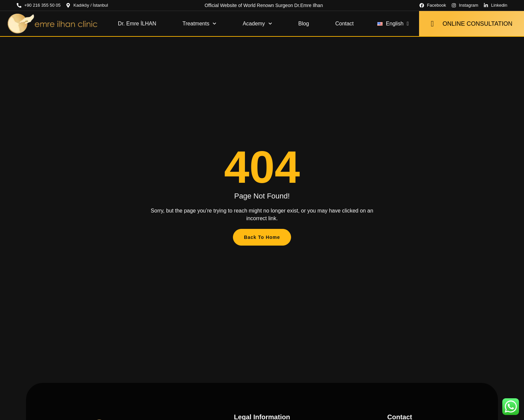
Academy (257, 24)
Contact (344, 24)
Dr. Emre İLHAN (137, 24)
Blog (304, 24)
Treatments (200, 24)
